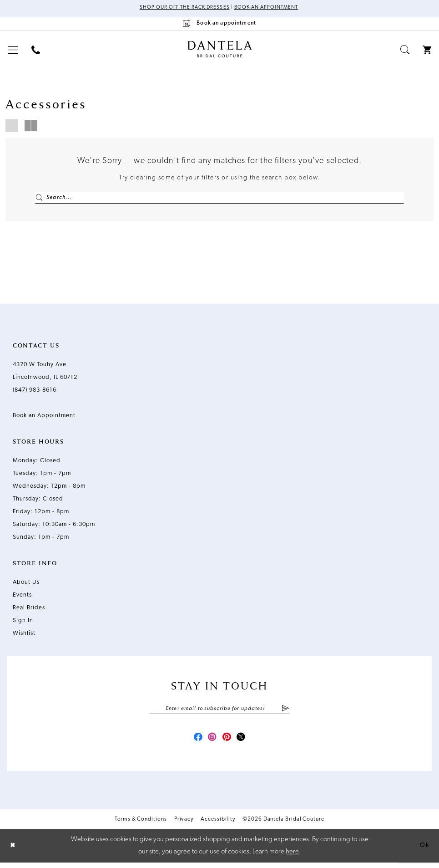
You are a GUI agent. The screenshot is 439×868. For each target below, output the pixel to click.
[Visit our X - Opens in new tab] (244, 742)
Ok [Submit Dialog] (424, 851)
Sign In (23, 623)
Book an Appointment (269, 8)
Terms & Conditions (141, 824)
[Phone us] (36, 50)
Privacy (184, 824)
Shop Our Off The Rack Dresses (182, 8)
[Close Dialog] (14, 851)
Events (22, 597)
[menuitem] (13, 50)
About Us (26, 585)
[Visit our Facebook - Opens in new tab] (195, 742)
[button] (13, 50)
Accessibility (218, 824)
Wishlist (24, 636)
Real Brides (29, 610)
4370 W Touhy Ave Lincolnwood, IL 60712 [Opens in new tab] (45, 373)
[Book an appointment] (220, 24)
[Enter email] (219, 711)
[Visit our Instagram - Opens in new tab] (212, 742)
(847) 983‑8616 (35, 392)
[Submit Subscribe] (285, 711)
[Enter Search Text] (219, 198)
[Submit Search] (40, 198)
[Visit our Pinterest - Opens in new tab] (228, 742)
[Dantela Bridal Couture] (219, 50)
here (292, 857)
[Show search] (405, 50)
